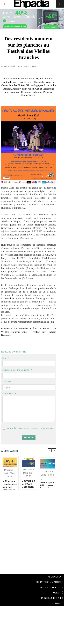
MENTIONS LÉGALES (52, 598)
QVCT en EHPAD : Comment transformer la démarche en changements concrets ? (29, 484)
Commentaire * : (11, 393)
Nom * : (6, 358)
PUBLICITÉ (57, 593)
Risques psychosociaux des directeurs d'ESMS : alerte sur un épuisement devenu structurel (10, 484)
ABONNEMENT (55, 577)
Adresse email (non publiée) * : (18, 370)
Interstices (9, 298)
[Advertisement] (28, 531)
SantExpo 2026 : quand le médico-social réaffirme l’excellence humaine (47, 483)
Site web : (7, 382)
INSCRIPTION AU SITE (52, 588)
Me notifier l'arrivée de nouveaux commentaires (30, 428)
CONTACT (57, 604)
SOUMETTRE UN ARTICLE (49, 582)
